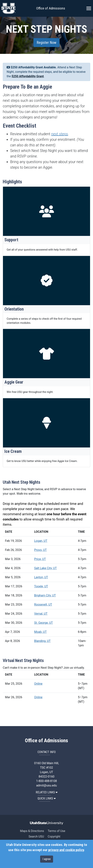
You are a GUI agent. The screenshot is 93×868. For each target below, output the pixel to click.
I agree (47, 859)
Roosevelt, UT (43, 605)
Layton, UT (41, 577)
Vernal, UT (41, 614)
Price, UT (40, 559)
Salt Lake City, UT (45, 568)
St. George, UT (44, 623)
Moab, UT (40, 632)
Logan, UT (41, 541)
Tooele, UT (41, 586)
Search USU (36, 837)
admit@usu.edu (47, 785)
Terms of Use (56, 831)
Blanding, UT (42, 641)
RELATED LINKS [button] (47, 792)
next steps (60, 134)
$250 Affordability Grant (28, 76)
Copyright (54, 837)
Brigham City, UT (45, 595)
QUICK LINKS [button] (47, 798)
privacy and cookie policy (66, 850)
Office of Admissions (51, 8)
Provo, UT (40, 550)
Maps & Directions (32, 831)
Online (38, 684)
